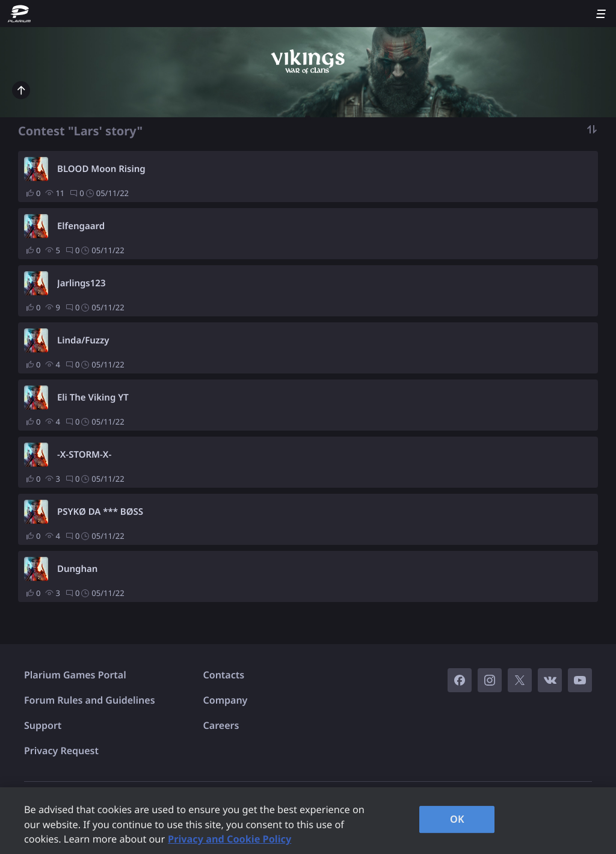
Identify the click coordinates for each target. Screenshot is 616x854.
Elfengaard (81, 226)
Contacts (224, 675)
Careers (221, 725)
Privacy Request (61, 751)
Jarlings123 (82, 283)
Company (226, 700)
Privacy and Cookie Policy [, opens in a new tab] (229, 839)
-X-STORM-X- (84, 455)
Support (43, 725)
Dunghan (77, 569)
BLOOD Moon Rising (101, 169)
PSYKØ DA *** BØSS (100, 512)
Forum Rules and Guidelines (90, 700)
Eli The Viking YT (93, 398)
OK (457, 819)
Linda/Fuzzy (83, 340)
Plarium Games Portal (75, 675)
